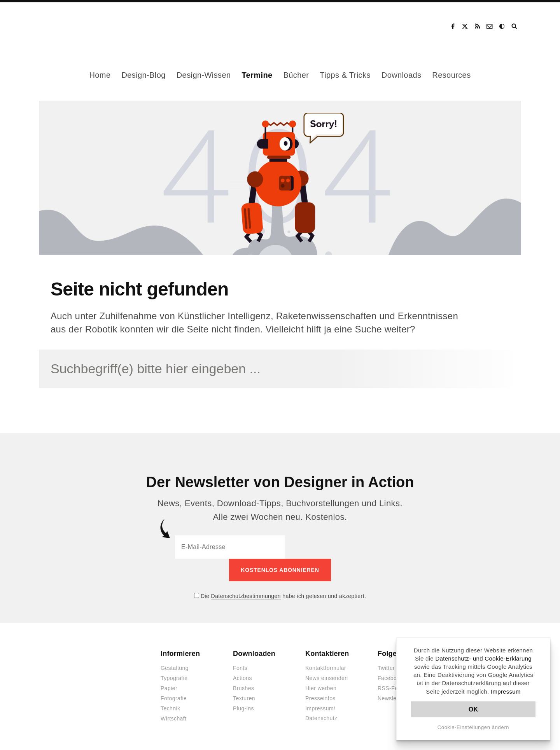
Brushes (243, 688)
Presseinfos (320, 698)
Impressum (506, 691)
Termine (257, 75)
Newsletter (391, 698)
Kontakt (490, 26)
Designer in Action (80, 26)
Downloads (402, 75)
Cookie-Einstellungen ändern (473, 727)
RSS (478, 26)
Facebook (453, 26)
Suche (515, 26)
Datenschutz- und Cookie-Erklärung (483, 658)
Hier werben (321, 688)
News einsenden (326, 678)
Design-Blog (143, 75)
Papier (169, 688)
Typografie (174, 678)
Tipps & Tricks (345, 75)
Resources (451, 75)
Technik (170, 708)
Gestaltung (175, 668)
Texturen (244, 698)
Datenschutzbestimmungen (246, 596)
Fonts (240, 668)
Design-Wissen (204, 75)
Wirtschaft (173, 719)
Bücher (296, 75)
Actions (242, 678)
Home (100, 75)
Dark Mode (502, 26)
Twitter (386, 668)
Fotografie (174, 698)
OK (473, 709)
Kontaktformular (326, 668)
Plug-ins (243, 708)
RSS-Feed (391, 688)
